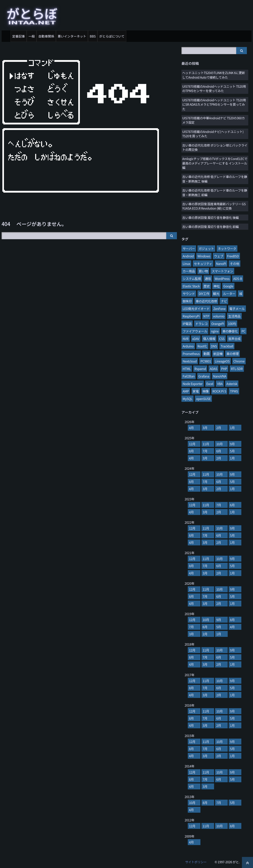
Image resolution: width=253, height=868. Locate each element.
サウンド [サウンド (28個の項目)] (189, 294)
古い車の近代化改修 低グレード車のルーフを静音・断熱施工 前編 (215, 192)
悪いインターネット (72, 36)
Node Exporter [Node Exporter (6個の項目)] (193, 384)
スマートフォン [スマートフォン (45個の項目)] (222, 271)
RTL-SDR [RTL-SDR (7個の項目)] (237, 369)
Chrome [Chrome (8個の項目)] (239, 361)
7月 (205, 451)
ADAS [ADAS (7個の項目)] (213, 369)
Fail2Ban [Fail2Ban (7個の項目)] (189, 376)
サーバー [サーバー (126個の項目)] (189, 249)
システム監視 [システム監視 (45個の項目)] (192, 279)
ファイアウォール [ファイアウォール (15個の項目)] (195, 331)
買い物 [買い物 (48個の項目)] (203, 271)
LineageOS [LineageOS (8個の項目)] (222, 361)
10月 (219, 444)
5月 (232, 451)
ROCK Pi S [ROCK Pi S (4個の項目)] (219, 391)
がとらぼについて (112, 36)
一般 (32, 36)
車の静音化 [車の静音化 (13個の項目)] (230, 331)
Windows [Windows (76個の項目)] (204, 256)
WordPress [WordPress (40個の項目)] (222, 279)
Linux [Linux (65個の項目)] (186, 264)
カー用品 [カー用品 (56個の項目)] (189, 271)
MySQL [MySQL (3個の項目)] (187, 399)
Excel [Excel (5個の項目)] (210, 384)
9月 (232, 444)
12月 (192, 444)
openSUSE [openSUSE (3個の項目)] (203, 399)
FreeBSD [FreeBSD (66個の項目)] (233, 256)
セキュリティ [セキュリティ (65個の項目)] (203, 264)
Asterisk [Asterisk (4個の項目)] (232, 384)
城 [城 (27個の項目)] (241, 294)
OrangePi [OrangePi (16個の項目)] (218, 324)
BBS (93, 36)
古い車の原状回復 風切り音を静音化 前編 (211, 227)
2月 (219, 428)
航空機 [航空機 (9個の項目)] (218, 354)
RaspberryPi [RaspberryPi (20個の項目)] (191, 316)
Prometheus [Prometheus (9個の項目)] (191, 354)
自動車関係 (46, 36)
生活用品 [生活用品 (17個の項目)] (234, 316)
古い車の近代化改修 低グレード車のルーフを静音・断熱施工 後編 (215, 179)
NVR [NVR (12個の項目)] (186, 339)
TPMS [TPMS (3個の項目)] (234, 391)
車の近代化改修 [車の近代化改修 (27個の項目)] (206, 301)
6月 (219, 451)
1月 (232, 428)
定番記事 (19, 36)
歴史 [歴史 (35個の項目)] (207, 286)
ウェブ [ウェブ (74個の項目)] (219, 256)
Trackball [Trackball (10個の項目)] (227, 346)
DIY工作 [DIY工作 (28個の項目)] (204, 294)
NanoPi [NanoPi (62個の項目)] (221, 264)
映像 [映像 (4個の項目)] (206, 391)
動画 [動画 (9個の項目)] (206, 354)
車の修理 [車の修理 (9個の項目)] (232, 354)
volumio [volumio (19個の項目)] (219, 316)
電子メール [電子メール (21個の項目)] (237, 309)
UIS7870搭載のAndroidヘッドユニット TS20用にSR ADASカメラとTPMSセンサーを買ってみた (214, 104)
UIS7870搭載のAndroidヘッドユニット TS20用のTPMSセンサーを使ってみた (214, 88)
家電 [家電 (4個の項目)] (196, 391)
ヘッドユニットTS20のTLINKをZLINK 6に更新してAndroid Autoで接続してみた (214, 75)
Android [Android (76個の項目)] (188, 256)
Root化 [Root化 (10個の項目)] (202, 346)
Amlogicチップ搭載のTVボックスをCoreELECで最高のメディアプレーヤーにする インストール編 (215, 163)
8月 (191, 451)
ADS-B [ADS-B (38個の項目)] (238, 279)
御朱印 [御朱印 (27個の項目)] (187, 301)
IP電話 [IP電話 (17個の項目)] (187, 324)
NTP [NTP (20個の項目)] (206, 316)
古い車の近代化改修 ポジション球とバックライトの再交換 (215, 147)
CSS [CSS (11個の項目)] (222, 339)
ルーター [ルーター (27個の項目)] (229, 294)
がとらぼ (32, 15)
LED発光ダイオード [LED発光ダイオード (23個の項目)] (196, 309)
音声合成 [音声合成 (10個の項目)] (234, 339)
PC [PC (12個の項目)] (243, 331)
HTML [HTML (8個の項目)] (187, 369)
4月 (191, 428)
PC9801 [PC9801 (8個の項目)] (206, 361)
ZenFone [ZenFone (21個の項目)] (219, 309)
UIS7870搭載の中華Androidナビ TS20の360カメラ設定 (213, 120)
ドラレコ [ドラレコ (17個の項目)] (201, 324)
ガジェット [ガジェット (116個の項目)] (206, 249)
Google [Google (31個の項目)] (228, 286)
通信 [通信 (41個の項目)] (208, 279)
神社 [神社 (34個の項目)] (217, 286)
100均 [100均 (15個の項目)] (232, 324)
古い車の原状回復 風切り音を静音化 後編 (211, 217)
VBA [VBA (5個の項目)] (220, 384)
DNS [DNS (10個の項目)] (214, 346)
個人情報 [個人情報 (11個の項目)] (209, 339)
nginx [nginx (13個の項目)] (215, 331)
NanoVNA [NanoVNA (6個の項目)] (220, 376)
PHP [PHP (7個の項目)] (224, 369)
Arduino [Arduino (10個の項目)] (188, 346)
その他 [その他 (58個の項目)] (235, 264)
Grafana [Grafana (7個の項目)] (204, 376)
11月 (206, 444)
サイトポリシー (196, 862)
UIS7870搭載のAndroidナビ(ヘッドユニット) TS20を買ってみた (213, 134)
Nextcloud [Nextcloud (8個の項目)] (190, 361)
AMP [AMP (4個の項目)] (186, 391)
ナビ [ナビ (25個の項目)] (224, 301)
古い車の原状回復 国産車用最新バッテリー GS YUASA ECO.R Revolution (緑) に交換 (214, 206)
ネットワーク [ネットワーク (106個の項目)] (227, 249)
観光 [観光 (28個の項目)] (216, 294)
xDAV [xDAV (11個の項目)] (196, 339)
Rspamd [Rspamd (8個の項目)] (200, 369)
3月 (205, 428)
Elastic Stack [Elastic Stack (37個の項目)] (191, 286)
